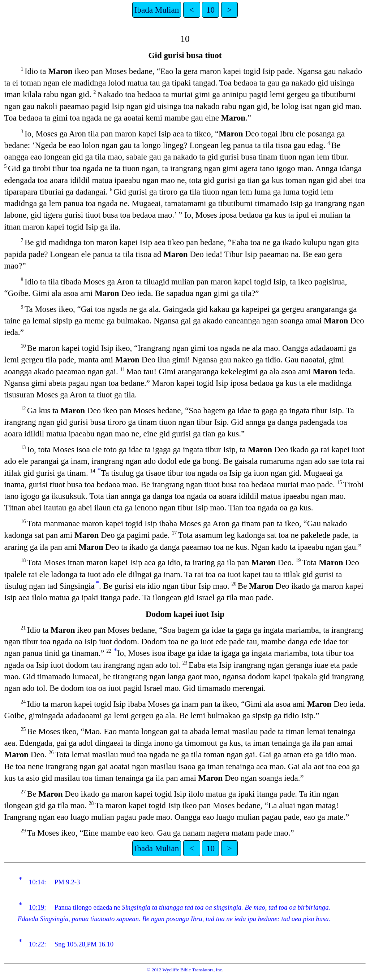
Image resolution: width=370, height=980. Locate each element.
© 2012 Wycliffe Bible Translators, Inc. (185, 970)
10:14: (38, 882)
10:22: (38, 944)
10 (210, 10)
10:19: (38, 907)
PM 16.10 (100, 944)
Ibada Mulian (157, 10)
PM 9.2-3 (67, 882)
